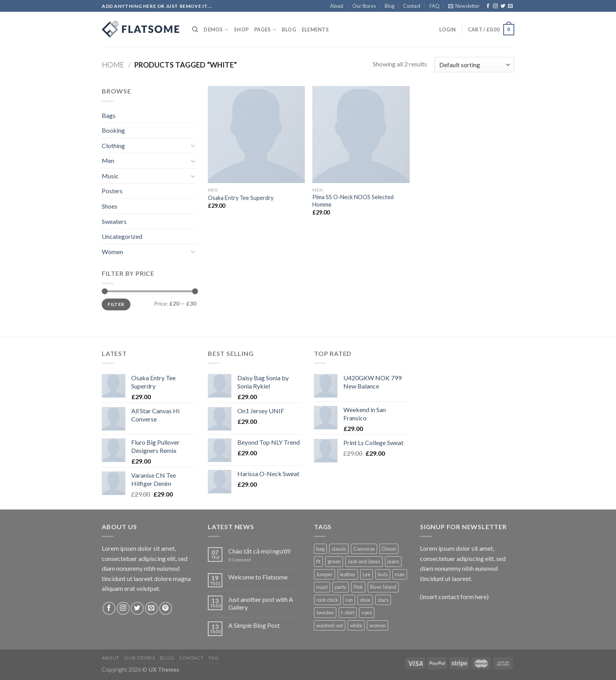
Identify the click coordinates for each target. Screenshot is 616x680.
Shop (241, 29)
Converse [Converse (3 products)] (364, 549)
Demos (216, 30)
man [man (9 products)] (400, 574)
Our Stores (364, 6)
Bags (109, 115)
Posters (112, 191)
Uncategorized (122, 236)
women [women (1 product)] (378, 625)
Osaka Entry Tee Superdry (241, 198)
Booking (113, 130)
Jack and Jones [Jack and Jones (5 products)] (364, 561)
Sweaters (114, 221)
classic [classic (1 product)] (339, 549)
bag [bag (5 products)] (320, 549)
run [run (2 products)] (349, 600)
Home (113, 65)
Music (110, 176)
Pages (265, 30)
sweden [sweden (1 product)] (325, 612)
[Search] (195, 29)
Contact (412, 6)
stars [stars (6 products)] (383, 600)
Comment (240, 560)
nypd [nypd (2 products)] (322, 587)
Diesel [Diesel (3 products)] (389, 549)
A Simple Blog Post (254, 625)
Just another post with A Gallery (261, 603)
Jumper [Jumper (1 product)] (324, 574)
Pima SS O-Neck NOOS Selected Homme (353, 201)
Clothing (113, 146)
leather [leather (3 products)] (348, 574)
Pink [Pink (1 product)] (358, 587)
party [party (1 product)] (341, 587)
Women (112, 252)
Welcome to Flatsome (258, 577)
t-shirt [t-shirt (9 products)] (348, 612)
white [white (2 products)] (356, 625)
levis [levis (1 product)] (383, 574)
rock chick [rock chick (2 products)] (327, 600)
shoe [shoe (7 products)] (365, 600)
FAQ (434, 6)
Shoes (110, 206)
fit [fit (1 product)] (318, 561)
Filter (116, 304)
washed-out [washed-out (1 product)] (330, 625)
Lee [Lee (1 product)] (367, 574)
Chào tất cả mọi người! (260, 551)
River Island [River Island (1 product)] (383, 587)
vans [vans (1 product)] (367, 612)
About (337, 6)
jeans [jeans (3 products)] (393, 561)
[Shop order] (474, 65)
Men (108, 160)
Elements (315, 29)
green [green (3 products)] (334, 561)
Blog (390, 6)
